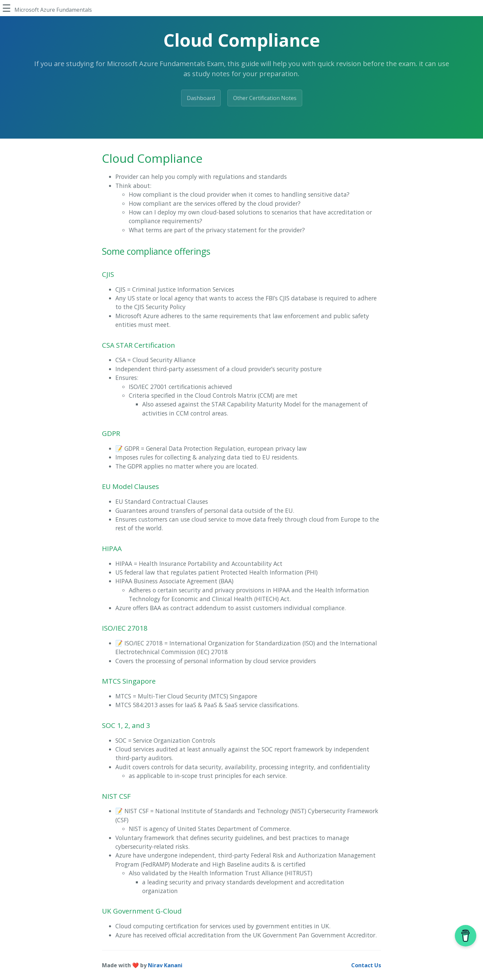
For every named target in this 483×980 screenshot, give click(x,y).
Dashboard (201, 98)
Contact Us (366, 965)
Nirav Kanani (165, 965)
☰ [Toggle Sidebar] (7, 8)
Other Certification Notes (265, 98)
